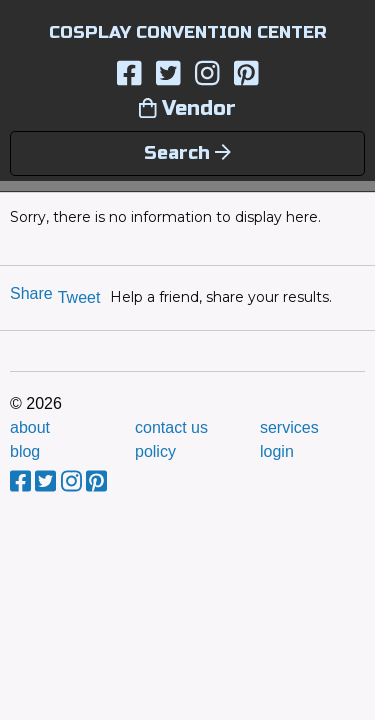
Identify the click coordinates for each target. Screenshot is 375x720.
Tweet (79, 297)
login (277, 451)
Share (31, 293)
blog (25, 451)
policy (155, 451)
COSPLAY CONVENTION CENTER (188, 32)
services (289, 427)
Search (187, 153)
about (30, 427)
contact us (171, 427)
